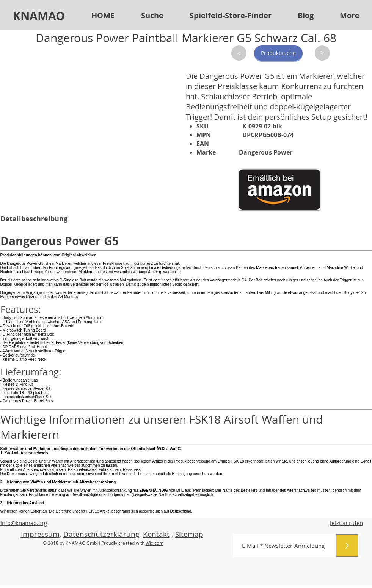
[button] (231, 16)
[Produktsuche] (278, 53)
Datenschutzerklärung (101, 534)
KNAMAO (39, 16)
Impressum (40, 534)
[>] (239, 53)
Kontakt (156, 534)
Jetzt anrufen (346, 523)
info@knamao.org (24, 523)
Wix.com (155, 543)
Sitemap (189, 534)
